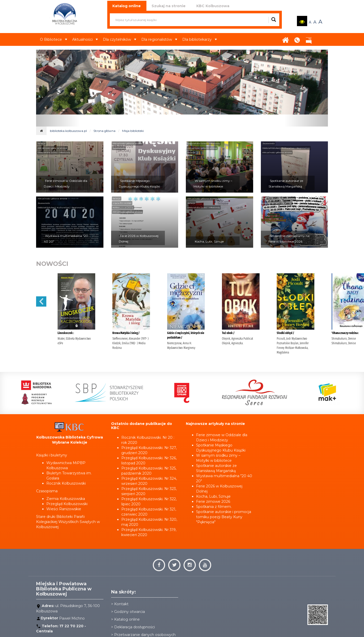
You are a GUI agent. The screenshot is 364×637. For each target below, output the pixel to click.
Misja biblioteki (133, 131)
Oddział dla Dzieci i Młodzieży (54, 152)
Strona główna (286, 38)
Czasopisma (47, 491)
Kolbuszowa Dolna (123, 207)
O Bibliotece (53, 39)
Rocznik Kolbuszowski (66, 483)
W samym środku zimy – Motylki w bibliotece (213, 184)
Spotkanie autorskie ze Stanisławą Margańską (286, 184)
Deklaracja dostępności (135, 627)
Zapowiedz (119, 148)
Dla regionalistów (159, 39)
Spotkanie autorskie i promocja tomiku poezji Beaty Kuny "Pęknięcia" (224, 517)
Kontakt (297, 38)
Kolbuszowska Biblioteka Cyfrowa (70, 437)
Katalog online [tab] (127, 6)
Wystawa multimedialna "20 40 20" (66, 239)
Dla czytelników (120, 39)
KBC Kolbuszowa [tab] (213, 6)
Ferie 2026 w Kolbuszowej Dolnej (139, 239)
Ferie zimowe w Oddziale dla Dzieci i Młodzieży (66, 184)
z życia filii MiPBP (122, 203)
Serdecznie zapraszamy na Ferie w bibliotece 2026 (289, 239)
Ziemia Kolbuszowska (66, 499)
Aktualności (85, 39)
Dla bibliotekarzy (200, 39)
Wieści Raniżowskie (64, 509)
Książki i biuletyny (52, 455)
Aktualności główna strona (52, 148)
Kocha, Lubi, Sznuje (209, 241)
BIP (309, 38)
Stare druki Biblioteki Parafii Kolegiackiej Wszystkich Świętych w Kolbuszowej (68, 522)
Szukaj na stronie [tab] (169, 6)
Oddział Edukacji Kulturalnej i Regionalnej (286, 148)
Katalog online (127, 619)
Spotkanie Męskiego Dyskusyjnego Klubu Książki (139, 184)
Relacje (42, 143)
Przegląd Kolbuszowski (67, 504)
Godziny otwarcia (130, 612)
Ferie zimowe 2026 (213, 502)
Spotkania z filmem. (214, 507)
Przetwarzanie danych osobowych (145, 635)
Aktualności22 (319, 36)
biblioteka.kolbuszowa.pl (68, 131)
